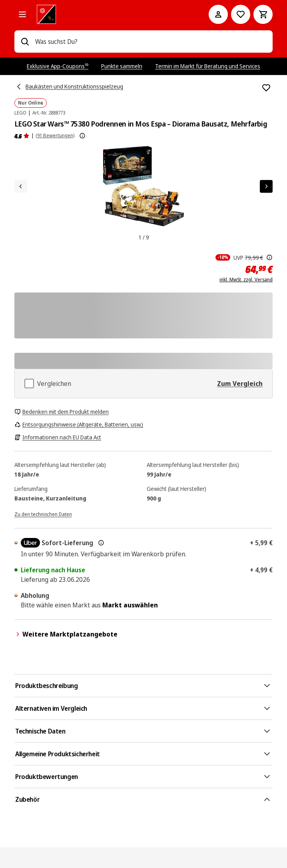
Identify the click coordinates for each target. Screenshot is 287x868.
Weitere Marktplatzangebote (66, 634)
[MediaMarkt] (112, 14)
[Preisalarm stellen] (241, 14)
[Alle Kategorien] (22, 14)
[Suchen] (25, 42)
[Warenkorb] (263, 14)
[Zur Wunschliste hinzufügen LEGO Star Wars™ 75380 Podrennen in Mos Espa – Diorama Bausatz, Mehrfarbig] (266, 88)
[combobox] (151, 42)
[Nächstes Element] (266, 186)
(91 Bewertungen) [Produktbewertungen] (55, 135)
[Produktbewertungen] (22, 136)
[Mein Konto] (218, 14)
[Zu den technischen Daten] (43, 514)
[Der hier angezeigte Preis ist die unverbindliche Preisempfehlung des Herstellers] (269, 257)
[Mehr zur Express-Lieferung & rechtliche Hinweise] (101, 543)
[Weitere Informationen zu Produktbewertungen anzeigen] (82, 136)
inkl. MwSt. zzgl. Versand (246, 280)
